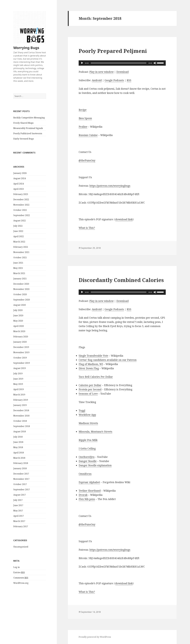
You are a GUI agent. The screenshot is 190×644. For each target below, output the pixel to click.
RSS (129, 80)
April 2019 (19, 389)
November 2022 (21, 205)
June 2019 (18, 379)
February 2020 (21, 337)
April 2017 (19, 516)
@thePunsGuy (87, 160)
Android (97, 80)
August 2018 (20, 431)
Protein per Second (90, 389)
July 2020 (18, 310)
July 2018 (18, 437)
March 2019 (19, 395)
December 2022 (21, 199)
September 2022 (22, 215)
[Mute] (155, 63)
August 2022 (20, 221)
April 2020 (19, 326)
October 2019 (20, 358)
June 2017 (18, 505)
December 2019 (21, 347)
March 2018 (19, 458)
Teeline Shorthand (90, 491)
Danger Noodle (88, 461)
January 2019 (20, 405)
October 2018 (20, 421)
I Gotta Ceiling (87, 448)
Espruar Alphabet (89, 482)
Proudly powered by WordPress (95, 637)
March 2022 (19, 242)
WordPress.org (21, 583)
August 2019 (20, 368)
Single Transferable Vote (93, 356)
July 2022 (18, 226)
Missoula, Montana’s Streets (95, 432)
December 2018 (21, 410)
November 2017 (21, 479)
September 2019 (22, 363)
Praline (83, 127)
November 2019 (21, 352)
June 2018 (18, 442)
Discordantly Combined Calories (121, 280)
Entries (19, 572)
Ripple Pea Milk (88, 440)
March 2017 (19, 521)
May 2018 (18, 447)
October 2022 (20, 210)
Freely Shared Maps (23, 123)
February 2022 (21, 247)
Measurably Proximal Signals (28, 128)
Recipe (83, 110)
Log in (16, 567)
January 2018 (20, 468)
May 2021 (18, 268)
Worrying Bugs (26, 48)
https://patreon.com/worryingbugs (110, 186)
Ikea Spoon (85, 118)
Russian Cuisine (88, 135)
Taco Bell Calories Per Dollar (96, 377)
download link (124, 219)
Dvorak (83, 495)
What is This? (87, 228)
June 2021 (18, 263)
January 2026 (20, 173)
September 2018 (22, 426)
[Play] (82, 63)
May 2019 (18, 384)
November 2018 (21, 416)
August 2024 (20, 178)
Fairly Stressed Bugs (24, 139)
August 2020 (20, 305)
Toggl (82, 411)
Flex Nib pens (87, 499)
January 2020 (20, 342)
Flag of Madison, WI (91, 364)
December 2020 (21, 284)
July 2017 (18, 500)
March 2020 (19, 331)
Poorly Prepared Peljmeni (113, 51)
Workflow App (87, 415)
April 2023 (19, 189)
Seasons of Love (88, 394)
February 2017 (21, 526)
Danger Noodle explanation (95, 465)
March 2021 (19, 273)
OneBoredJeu (87, 457)
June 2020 (18, 315)
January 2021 (20, 279)
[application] (122, 63)
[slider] (119, 63)
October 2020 (20, 294)
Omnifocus (85, 474)
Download (123, 72)
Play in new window (101, 72)
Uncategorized (21, 547)
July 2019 (18, 373)
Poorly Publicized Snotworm (28, 133)
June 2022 (18, 231)
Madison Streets (88, 423)
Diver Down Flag (89, 368)
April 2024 (19, 184)
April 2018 (19, 453)
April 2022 (19, 236)
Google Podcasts (114, 80)
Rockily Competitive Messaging (29, 118)
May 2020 (18, 321)
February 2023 (21, 194)
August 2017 (20, 495)
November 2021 (21, 252)
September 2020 (22, 300)
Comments (21, 578)
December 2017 (21, 474)
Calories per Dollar (90, 385)
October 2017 (20, 484)
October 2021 (20, 257)
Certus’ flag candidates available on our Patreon (108, 360)
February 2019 (21, 400)
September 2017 (22, 489)
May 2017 (18, 511)
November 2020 (21, 289)
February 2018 (21, 463)
